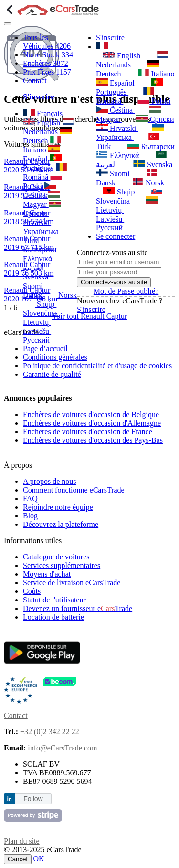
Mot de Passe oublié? (126, 291)
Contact (35, 80)
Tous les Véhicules (47, 42)
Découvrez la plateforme (61, 524)
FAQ (30, 498)
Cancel (18, 859)
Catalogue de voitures (56, 557)
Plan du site (22, 841)
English (42, 123)
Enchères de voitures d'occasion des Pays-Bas (93, 440)
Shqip (40, 304)
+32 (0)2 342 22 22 (51, 732)
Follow (33, 799)
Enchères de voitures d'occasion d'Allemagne (92, 423)
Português (129, 87)
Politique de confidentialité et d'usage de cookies (97, 366)
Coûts (32, 591)
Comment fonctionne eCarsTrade (74, 490)
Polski (154, 101)
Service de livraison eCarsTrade (72, 583)
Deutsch (127, 69)
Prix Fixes (47, 72)
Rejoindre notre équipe (58, 507)
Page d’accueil (45, 348)
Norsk (61, 295)
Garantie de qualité (52, 374)
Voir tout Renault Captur (89, 316)
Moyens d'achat (47, 574)
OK (39, 859)
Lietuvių (127, 205)
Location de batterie (53, 617)
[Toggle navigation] (8, 24)
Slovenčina (129, 196)
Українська (130, 133)
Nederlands (132, 60)
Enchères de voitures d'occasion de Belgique (91, 414)
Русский (43, 336)
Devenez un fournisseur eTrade (78, 608)
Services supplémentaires (62, 565)
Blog (30, 516)
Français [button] (43, 113)
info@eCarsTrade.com (62, 748)
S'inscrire (110, 38)
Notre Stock (48, 55)
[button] (102, 47)
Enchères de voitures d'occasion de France (88, 432)
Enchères (46, 63)
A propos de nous (50, 481)
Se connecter (116, 236)
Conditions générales (55, 357)
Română (125, 96)
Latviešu (123, 214)
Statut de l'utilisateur (54, 600)
